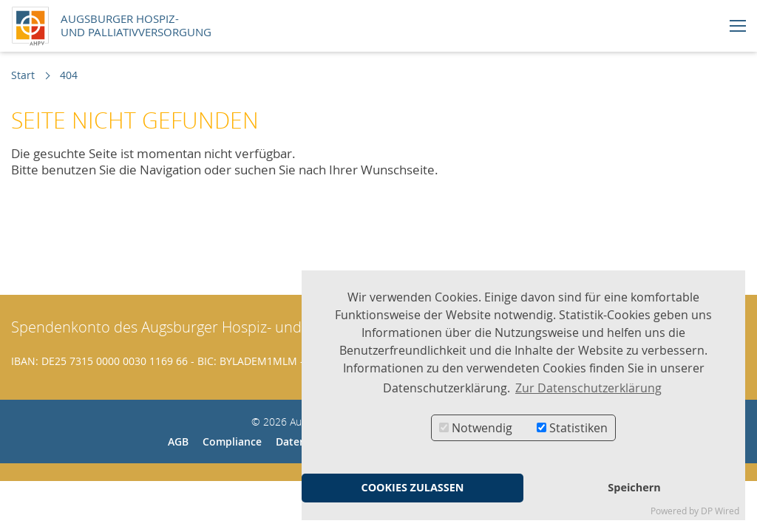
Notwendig (476, 428)
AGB (178, 441)
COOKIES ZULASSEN (412, 487)
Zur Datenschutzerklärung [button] (588, 388)
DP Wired (720, 511)
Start (23, 75)
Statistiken (572, 428)
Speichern (634, 487)
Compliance (232, 441)
